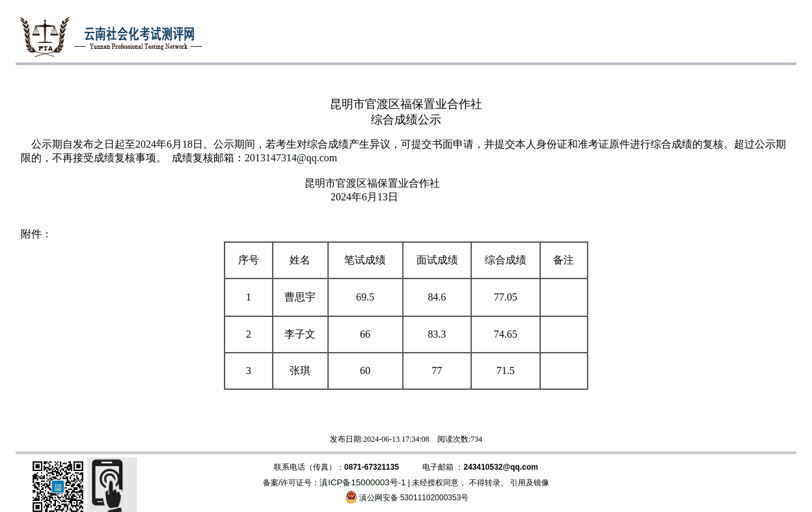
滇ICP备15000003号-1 (362, 482)
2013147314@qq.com (291, 158)
